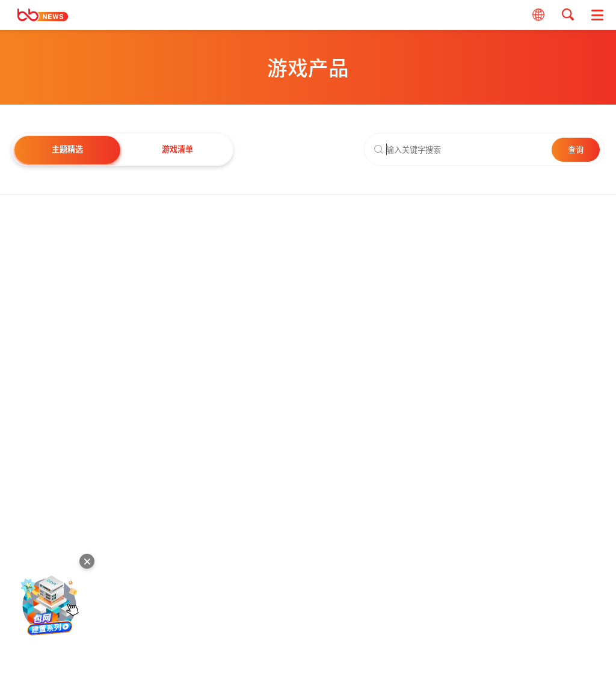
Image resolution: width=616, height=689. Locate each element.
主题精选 (67, 149)
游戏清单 (177, 149)
